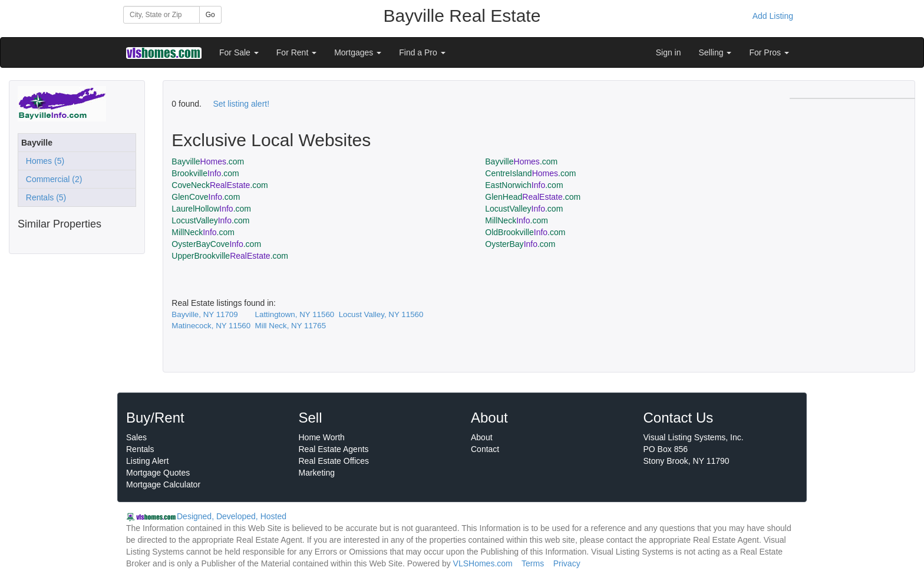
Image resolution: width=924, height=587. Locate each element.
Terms (533, 563)
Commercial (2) (52, 179)
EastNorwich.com (524, 185)
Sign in (669, 52)
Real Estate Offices (334, 461)
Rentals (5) (44, 197)
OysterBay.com (520, 244)
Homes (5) (43, 161)
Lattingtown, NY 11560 (295, 314)
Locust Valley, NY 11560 (381, 314)
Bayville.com (208, 161)
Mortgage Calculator (163, 484)
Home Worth (322, 437)
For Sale (239, 52)
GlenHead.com (533, 197)
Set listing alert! (241, 104)
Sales (136, 437)
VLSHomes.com (483, 563)
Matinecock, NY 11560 (211, 326)
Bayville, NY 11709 (204, 314)
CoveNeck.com (220, 185)
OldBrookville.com (525, 232)
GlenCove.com (206, 197)
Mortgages (358, 52)
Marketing (317, 473)
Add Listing (773, 16)
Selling (715, 52)
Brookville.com (205, 173)
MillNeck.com (517, 220)
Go (210, 15)
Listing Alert (147, 461)
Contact (485, 449)
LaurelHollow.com (211, 209)
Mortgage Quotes (158, 473)
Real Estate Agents (334, 449)
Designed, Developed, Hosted (232, 516)
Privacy (567, 563)
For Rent (296, 52)
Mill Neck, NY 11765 (291, 326)
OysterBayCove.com (216, 244)
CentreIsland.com (530, 173)
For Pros (769, 52)
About (482, 437)
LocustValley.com (524, 209)
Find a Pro (422, 52)
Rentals (140, 449)
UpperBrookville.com (230, 256)
